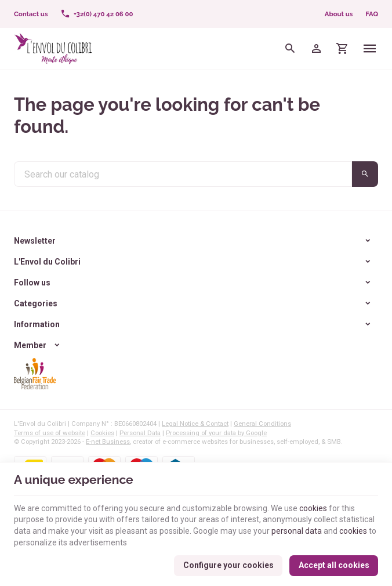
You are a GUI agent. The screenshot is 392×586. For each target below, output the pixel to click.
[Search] (290, 49)
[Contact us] (31, 14)
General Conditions (262, 424)
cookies (313, 508)
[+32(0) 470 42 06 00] (97, 14)
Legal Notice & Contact (195, 424)
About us (339, 14)
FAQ (372, 14)
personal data (297, 531)
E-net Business (108, 442)
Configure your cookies (228, 565)
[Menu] (370, 49)
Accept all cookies (334, 565)
